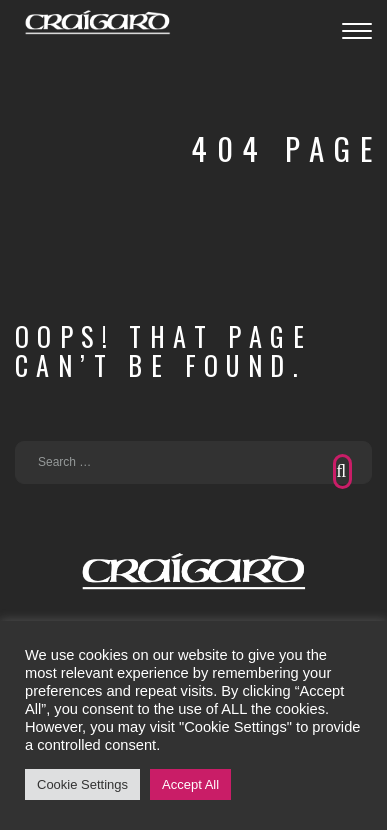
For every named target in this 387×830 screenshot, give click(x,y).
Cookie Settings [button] (82, 784)
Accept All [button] (190, 784)
